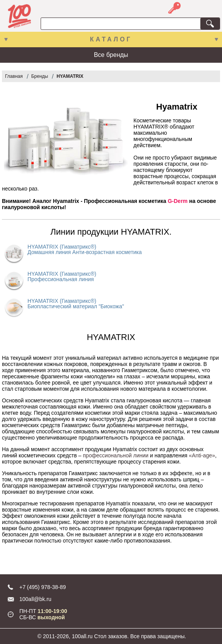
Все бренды (111, 55)
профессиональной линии (116, 455)
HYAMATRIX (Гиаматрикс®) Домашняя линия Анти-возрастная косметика (85, 249)
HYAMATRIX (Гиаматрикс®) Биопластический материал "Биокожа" (76, 304)
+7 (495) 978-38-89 (43, 587)
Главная (14, 76)
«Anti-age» (202, 455)
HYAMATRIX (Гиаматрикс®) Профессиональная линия (62, 276)
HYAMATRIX (70, 76)
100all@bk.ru (35, 599)
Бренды (40, 76)
